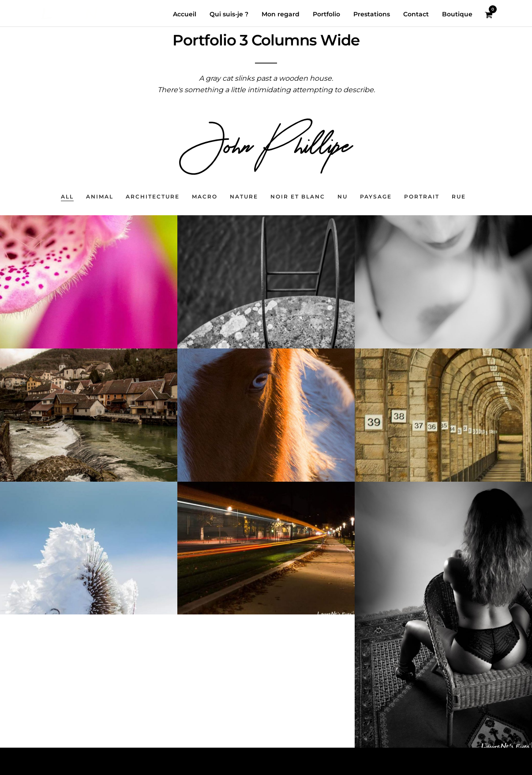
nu (343, 197)
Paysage (376, 197)
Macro (205, 197)
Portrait (422, 197)
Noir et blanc (298, 197)
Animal (100, 197)
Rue (459, 197)
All (67, 197)
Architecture (153, 197)
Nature (244, 197)
